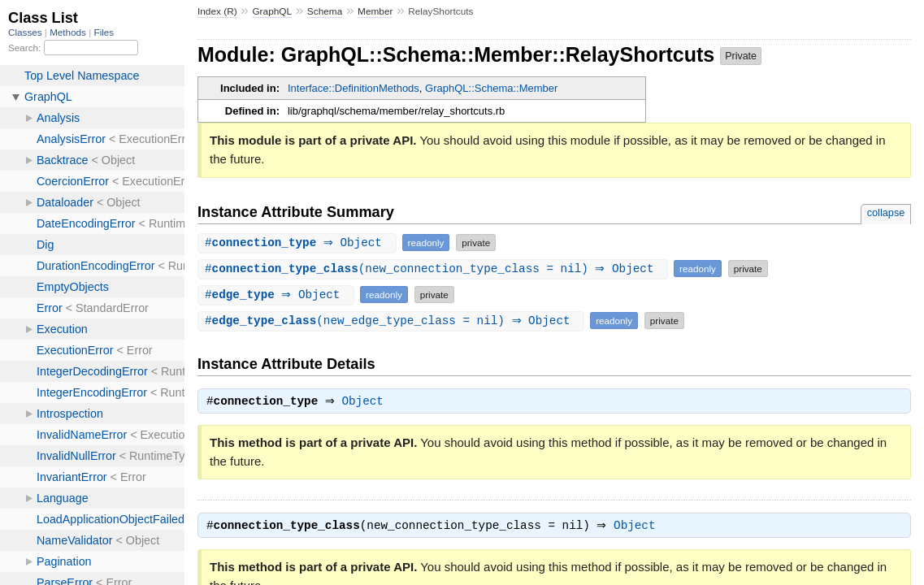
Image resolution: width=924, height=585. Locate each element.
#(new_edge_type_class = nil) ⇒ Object (393, 321)
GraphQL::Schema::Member (491, 88)
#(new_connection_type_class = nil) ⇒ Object (435, 269)
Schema (325, 11)
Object (367, 403)
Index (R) (217, 11)
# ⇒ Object (299, 243)
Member (375, 11)
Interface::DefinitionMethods (354, 88)
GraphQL (272, 11)
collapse (886, 212)
